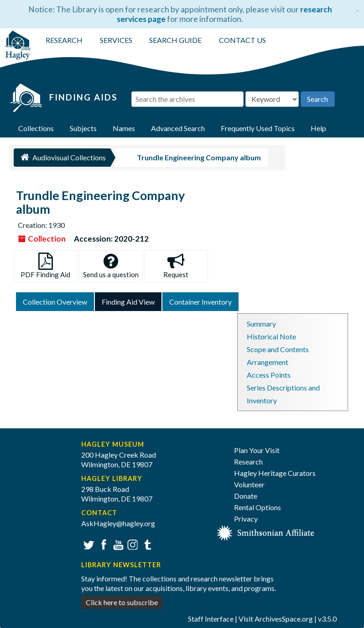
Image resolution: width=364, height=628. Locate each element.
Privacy (246, 519)
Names (124, 128)
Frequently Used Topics (258, 128)
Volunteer (249, 484)
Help (318, 128)
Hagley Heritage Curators (275, 473)
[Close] (357, 9)
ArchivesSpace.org (284, 619)
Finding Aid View (128, 302)
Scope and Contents (278, 349)
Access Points (269, 375)
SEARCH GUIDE (175, 40)
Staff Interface (211, 619)
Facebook (102, 544)
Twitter (88, 544)
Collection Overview (55, 302)
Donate (246, 496)
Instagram (132, 544)
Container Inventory (200, 302)
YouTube (117, 544)
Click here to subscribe (122, 602)
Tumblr (146, 544)
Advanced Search (178, 128)
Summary (261, 324)
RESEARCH (64, 40)
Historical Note (271, 336)
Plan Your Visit (257, 450)
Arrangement (268, 362)
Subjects (83, 128)
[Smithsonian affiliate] (266, 532)
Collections (36, 128)
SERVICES (116, 40)
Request (176, 266)
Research (248, 462)
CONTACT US (242, 40)
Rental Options (257, 507)
